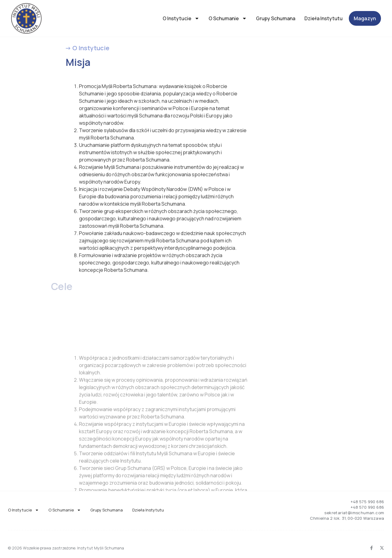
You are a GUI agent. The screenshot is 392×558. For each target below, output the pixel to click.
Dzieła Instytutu (324, 18)
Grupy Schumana (276, 18)
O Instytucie (181, 18)
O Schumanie (228, 18)
